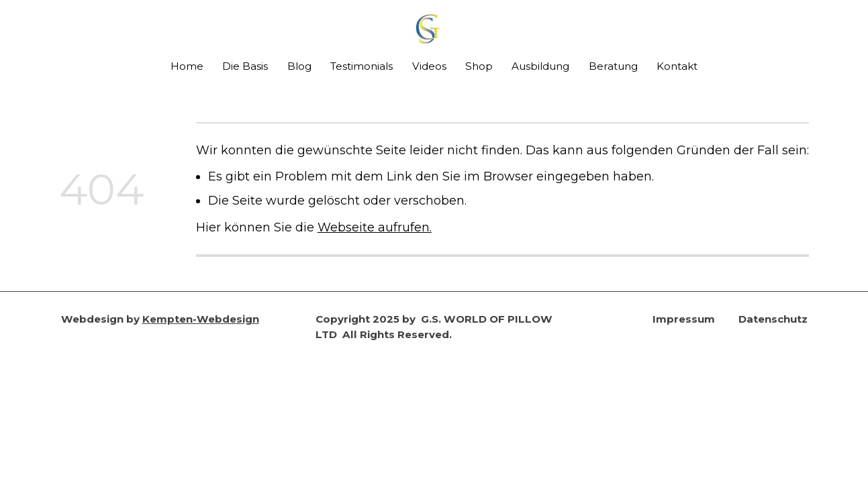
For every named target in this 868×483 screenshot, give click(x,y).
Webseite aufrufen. (375, 227)
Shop (479, 66)
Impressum (684, 319)
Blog (299, 66)
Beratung (613, 66)
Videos (429, 66)
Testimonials (361, 66)
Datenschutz (773, 319)
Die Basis (245, 66)
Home (187, 66)
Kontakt (677, 66)
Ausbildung (540, 66)
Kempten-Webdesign (201, 319)
